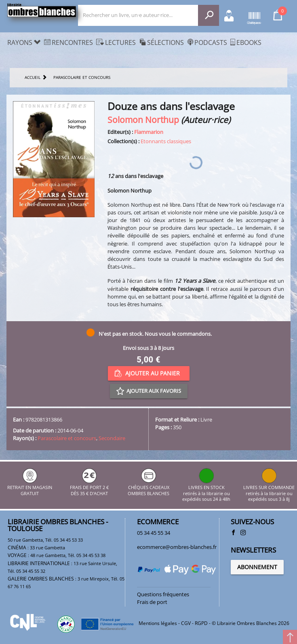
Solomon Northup (143, 120)
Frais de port (152, 602)
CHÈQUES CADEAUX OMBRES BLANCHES (148, 488)
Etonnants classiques (166, 141)
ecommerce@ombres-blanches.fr (177, 547)
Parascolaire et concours (67, 438)
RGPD (201, 623)
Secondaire (112, 438)
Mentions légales (158, 623)
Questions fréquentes (163, 594)
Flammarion (149, 132)
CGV (186, 623)
